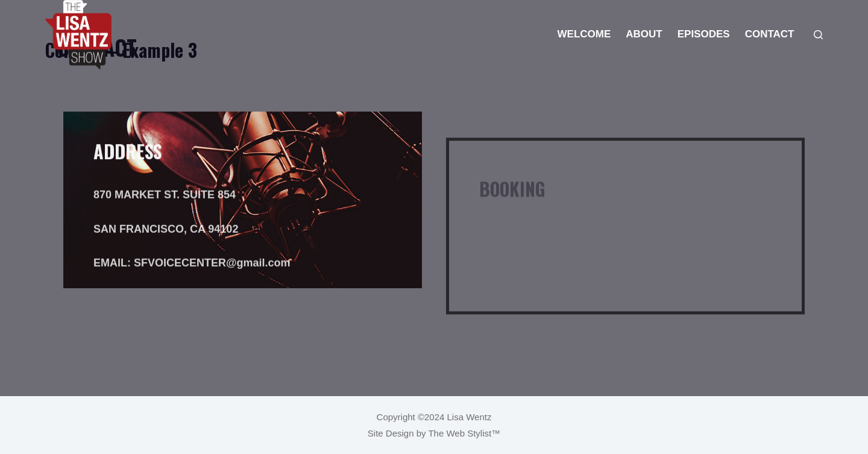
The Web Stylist (460, 433)
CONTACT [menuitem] (770, 34)
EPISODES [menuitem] (704, 34)
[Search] (818, 35)
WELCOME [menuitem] (584, 34)
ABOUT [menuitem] (644, 34)
